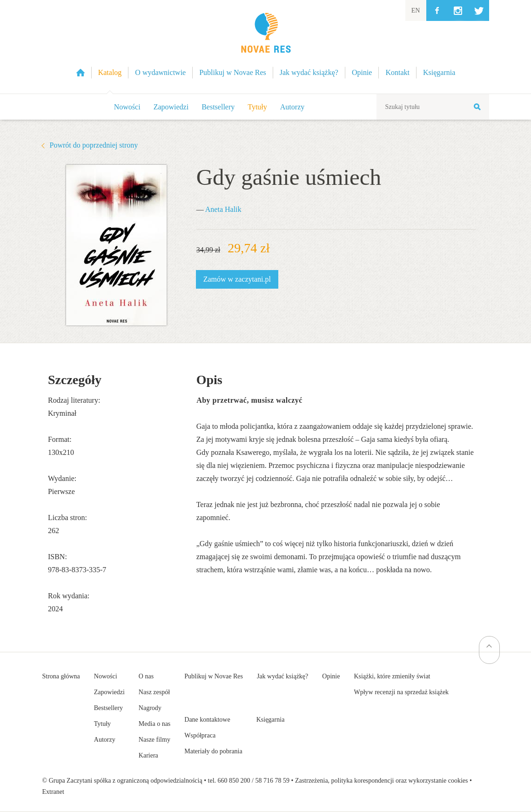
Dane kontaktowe (207, 720)
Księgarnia (271, 720)
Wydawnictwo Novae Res (266, 47)
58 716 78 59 (272, 781)
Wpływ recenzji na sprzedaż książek (401, 692)
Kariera (148, 755)
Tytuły (257, 107)
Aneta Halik (223, 209)
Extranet (53, 792)
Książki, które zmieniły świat (392, 676)
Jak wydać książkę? (282, 676)
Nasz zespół (154, 692)
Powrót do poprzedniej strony (94, 145)
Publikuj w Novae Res (214, 676)
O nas (146, 676)
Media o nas (155, 724)
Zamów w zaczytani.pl (237, 279)
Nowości (127, 107)
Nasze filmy (155, 740)
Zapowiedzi (171, 107)
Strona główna (61, 676)
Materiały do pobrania (213, 751)
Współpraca (200, 735)
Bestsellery (218, 107)
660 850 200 (234, 781)
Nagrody (150, 708)
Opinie (331, 676)
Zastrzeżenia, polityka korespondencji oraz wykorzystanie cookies (382, 781)
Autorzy (292, 107)
